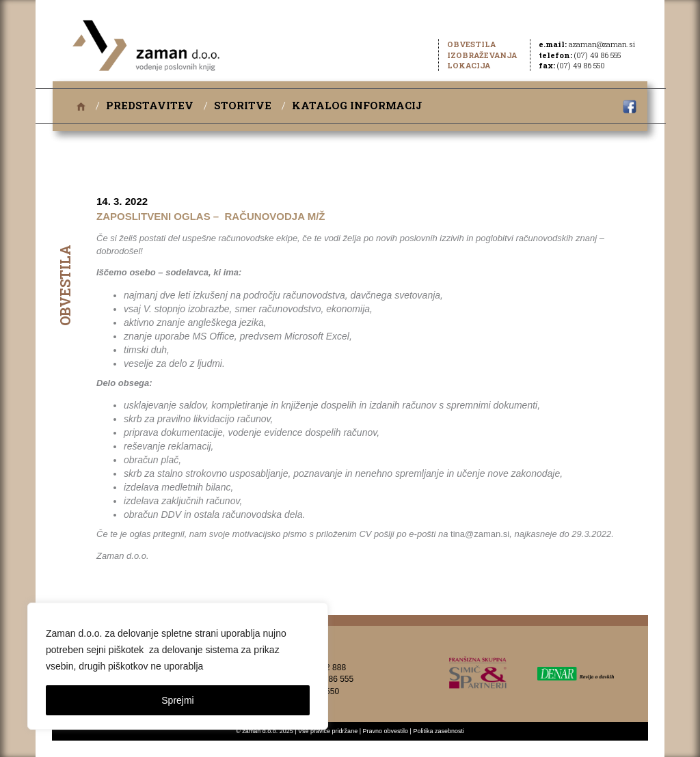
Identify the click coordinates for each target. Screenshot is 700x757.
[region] (178, 666)
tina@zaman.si (480, 534)
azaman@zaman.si (602, 44)
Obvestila (471, 44)
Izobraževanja (482, 55)
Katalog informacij (357, 105)
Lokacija (469, 65)
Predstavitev (150, 105)
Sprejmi (177, 700)
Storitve (243, 105)
